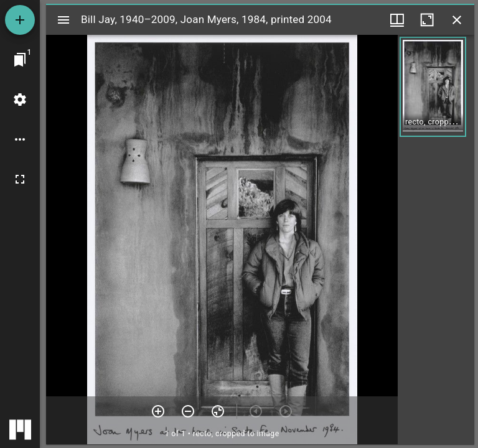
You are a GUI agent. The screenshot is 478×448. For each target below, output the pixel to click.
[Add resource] (20, 20)
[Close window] (457, 20)
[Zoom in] (158, 411)
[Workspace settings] (20, 100)
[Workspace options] (20, 139)
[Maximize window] (427, 20)
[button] (433, 87)
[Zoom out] (188, 411)
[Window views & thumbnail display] (397, 20)
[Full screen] (20, 179)
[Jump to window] (20, 60)
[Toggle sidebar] (63, 20)
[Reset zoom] (218, 411)
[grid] (436, 240)
